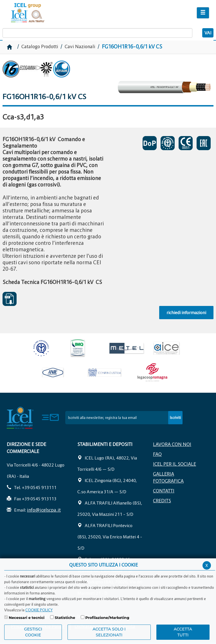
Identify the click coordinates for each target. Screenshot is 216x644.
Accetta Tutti (183, 632)
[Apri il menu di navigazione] (203, 13)
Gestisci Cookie (33, 632)
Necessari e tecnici (27, 618)
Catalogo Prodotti (40, 46)
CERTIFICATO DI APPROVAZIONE (168, 143)
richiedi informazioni (186, 312)
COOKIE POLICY (39, 610)
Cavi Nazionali (80, 46)
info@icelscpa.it (44, 510)
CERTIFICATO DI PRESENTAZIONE (150, 143)
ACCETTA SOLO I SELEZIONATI (109, 632)
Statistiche (65, 618)
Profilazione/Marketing (107, 618)
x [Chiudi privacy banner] (207, 565)
